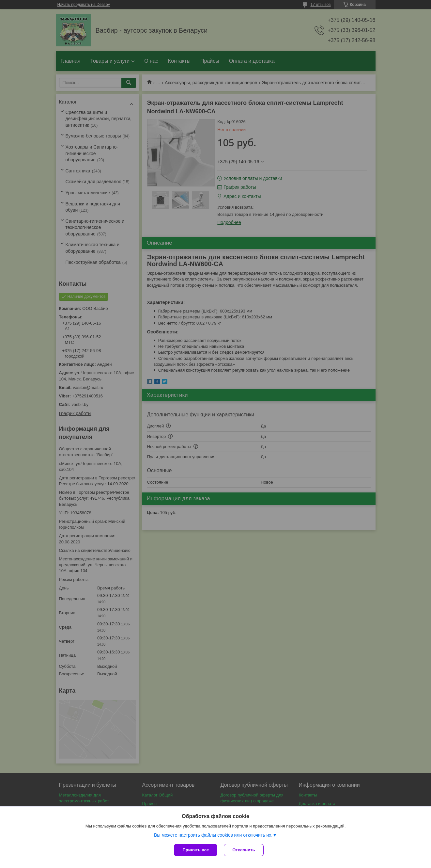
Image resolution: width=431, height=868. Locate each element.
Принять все (196, 850)
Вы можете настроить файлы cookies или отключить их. (213, 835)
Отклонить (244, 850)
